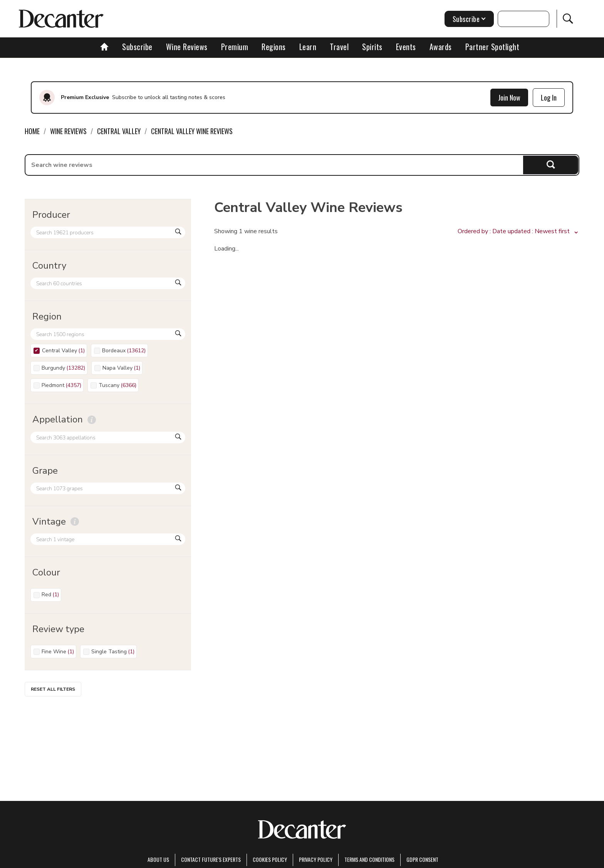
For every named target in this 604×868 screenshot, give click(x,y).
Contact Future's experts (211, 859)
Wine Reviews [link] (68, 131)
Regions (274, 47)
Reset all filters (53, 689)
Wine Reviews (187, 47)
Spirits (372, 47)
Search (551, 165)
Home (32, 131)
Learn (308, 47)
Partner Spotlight (492, 47)
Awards (441, 47)
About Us (158, 859)
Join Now (509, 98)
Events (406, 47)
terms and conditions (369, 859)
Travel (339, 47)
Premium (235, 47)
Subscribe (137, 47)
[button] (518, 232)
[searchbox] (274, 165)
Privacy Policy (316, 859)
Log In (549, 98)
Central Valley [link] (119, 131)
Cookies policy (270, 859)
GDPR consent (422, 859)
